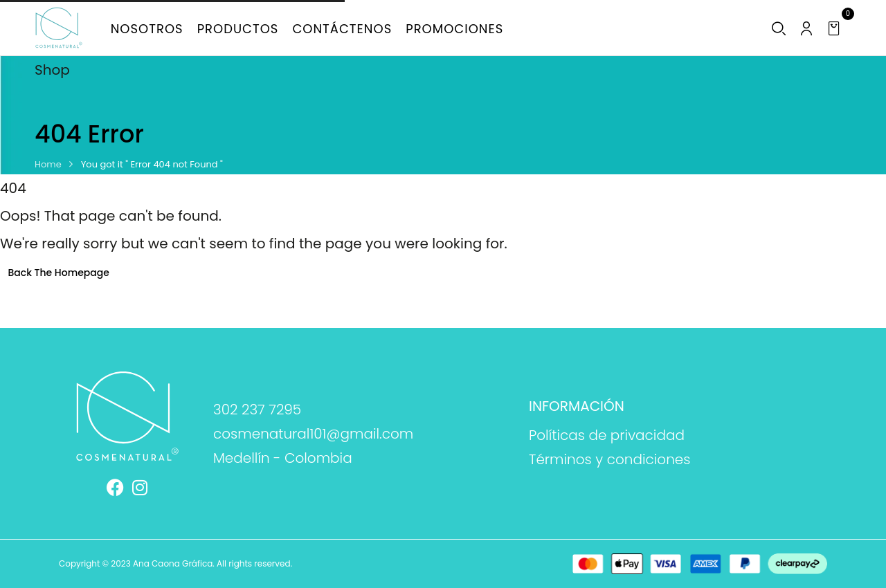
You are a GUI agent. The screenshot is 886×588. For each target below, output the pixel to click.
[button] (836, 28)
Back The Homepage (59, 273)
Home (48, 164)
